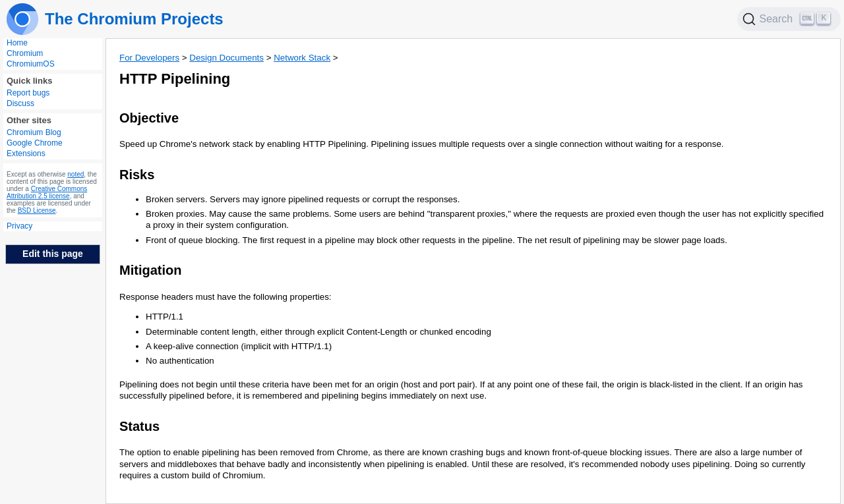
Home (17, 43)
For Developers (149, 58)
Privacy (19, 226)
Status (139, 426)
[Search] (789, 19)
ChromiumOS (31, 64)
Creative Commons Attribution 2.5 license (47, 192)
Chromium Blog (34, 132)
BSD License (37, 210)
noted (75, 174)
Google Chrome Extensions (35, 148)
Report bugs (28, 93)
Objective (149, 118)
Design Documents (226, 58)
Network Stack (302, 58)
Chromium (25, 53)
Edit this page (53, 254)
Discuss (20, 103)
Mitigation (150, 270)
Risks (137, 175)
